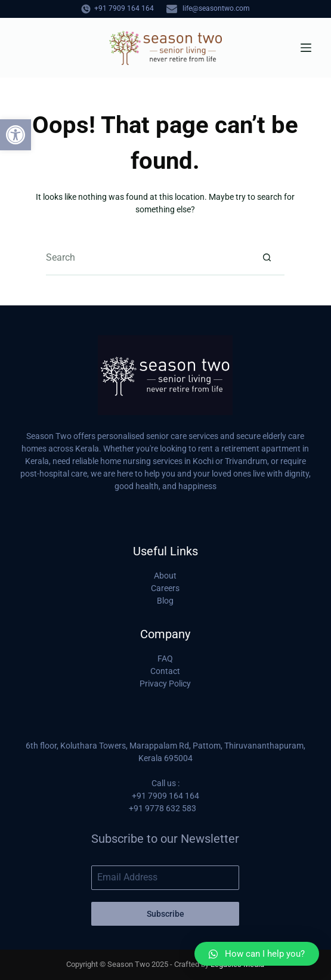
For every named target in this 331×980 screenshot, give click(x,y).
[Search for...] (147, 258)
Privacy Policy (165, 684)
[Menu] (306, 48)
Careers (165, 588)
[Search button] (267, 258)
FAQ (165, 659)
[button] (16, 135)
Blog (165, 601)
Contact (165, 671)
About (165, 576)
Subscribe (165, 914)
